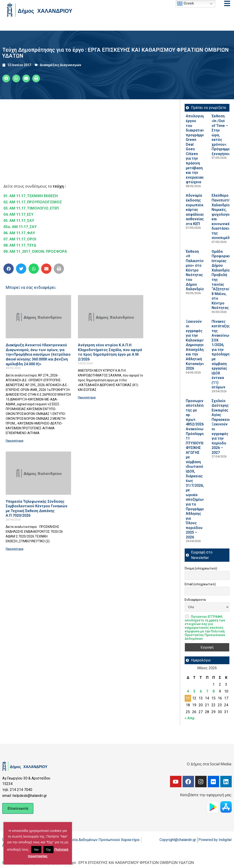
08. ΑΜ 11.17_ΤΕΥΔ (20, 245)
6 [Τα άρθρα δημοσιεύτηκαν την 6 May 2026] (201, 691)
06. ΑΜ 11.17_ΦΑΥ (19, 233)
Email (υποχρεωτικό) (200, 584)
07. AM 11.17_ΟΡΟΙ (20, 239)
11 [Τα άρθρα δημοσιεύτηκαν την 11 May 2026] (188, 698)
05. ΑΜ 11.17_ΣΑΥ (19, 220)
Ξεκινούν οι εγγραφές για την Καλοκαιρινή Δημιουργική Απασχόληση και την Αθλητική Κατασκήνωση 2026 (198, 345)
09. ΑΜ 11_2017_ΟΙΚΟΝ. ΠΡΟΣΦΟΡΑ (35, 251)
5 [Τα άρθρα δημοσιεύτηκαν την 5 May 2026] (194, 691)
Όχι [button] (48, 850)
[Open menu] (227, 3)
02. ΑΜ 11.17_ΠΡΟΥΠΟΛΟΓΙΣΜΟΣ (33, 202)
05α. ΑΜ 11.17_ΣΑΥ (20, 227)
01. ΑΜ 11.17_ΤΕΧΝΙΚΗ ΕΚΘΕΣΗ (31, 196)
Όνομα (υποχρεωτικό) (201, 568)
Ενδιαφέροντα (195, 600)
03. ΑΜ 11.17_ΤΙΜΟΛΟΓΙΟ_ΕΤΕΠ (31, 208)
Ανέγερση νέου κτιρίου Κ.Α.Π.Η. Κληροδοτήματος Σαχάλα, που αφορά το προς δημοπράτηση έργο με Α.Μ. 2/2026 (110, 352)
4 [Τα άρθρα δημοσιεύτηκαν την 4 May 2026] (188, 691)
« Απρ (190, 718)
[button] (6, 78)
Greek (186, 4)
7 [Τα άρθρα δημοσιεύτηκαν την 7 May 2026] (207, 691)
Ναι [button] (36, 850)
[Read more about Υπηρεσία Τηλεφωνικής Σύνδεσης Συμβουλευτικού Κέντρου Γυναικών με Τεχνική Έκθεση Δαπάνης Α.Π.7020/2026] (38, 473)
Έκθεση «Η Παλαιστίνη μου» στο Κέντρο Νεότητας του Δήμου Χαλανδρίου (196, 270)
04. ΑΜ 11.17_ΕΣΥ (18, 214)
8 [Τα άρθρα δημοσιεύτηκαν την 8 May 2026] (214, 691)
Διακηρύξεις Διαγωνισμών (60, 65)
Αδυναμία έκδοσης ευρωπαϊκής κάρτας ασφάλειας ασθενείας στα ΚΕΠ (197, 210)
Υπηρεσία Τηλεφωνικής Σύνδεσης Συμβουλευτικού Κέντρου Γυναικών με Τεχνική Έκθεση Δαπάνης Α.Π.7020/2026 (37, 509)
